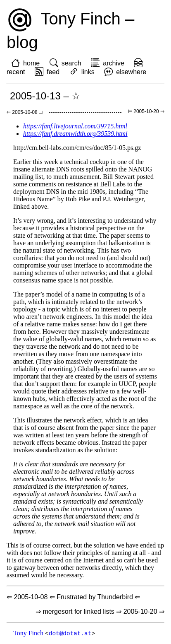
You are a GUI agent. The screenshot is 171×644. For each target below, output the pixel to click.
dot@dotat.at (70, 633)
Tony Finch (28, 633)
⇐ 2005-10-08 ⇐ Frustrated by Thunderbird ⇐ (73, 597)
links (88, 72)
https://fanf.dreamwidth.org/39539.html (75, 134)
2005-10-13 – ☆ (45, 96)
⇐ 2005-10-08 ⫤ (25, 112)
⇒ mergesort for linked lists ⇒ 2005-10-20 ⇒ (100, 611)
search (71, 63)
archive (114, 63)
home (31, 63)
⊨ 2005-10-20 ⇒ (146, 111)
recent (16, 72)
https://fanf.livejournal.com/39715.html (75, 126)
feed (53, 72)
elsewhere (131, 72)
